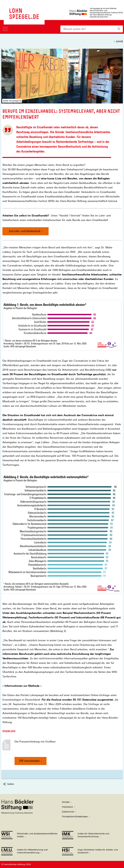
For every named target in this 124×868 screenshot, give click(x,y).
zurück (119, 41)
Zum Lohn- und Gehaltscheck (25, 231)
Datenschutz (68, 812)
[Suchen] (119, 29)
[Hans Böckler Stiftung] (17, 813)
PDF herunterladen (30, 762)
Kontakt (66, 802)
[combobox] (88, 29)
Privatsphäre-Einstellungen (75, 817)
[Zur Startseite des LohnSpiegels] (24, 17)
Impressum (67, 807)
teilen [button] (8, 784)
